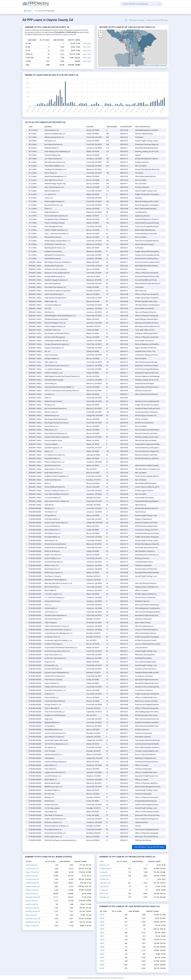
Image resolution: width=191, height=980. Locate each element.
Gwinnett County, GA (33, 897)
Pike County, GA (31, 915)
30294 (102, 950)
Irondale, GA (104, 879)
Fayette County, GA (32, 890)
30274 (102, 940)
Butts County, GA (31, 865)
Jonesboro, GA (105, 883)
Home (28, 11)
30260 (102, 933)
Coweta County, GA (32, 879)
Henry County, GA (32, 901)
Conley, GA (104, 872)
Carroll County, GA (32, 869)
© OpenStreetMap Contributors (158, 66)
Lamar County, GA (32, 904)
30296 (102, 954)
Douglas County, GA (33, 886)
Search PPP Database (45, 11)
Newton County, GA (32, 908)
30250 (102, 929)
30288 (102, 947)
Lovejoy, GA (104, 890)
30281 (102, 943)
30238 (102, 925)
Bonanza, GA (104, 865)
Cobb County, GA (32, 876)
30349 (102, 965)
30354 (102, 968)
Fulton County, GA (32, 894)
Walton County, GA (32, 926)
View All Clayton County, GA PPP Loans (149, 847)
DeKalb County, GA (32, 883)
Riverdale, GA (105, 897)
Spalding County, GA (33, 922)
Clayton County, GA (32, 872)
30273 (102, 936)
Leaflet (145, 66)
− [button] (101, 36)
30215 (102, 915)
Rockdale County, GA (33, 919)
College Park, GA (106, 869)
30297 (102, 958)
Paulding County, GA (33, 911)
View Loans (87, 43)
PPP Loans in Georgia (137, 20)
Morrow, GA (104, 894)
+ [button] (101, 32)
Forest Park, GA (105, 876)
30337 (102, 961)
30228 (102, 918)
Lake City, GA (104, 886)
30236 (102, 922)
